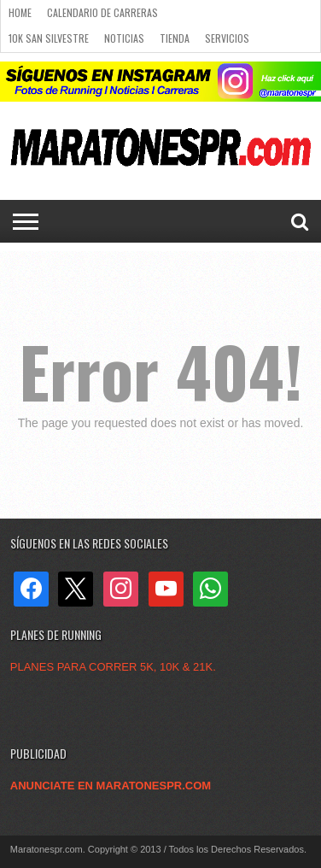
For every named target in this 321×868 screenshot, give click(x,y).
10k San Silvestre (49, 38)
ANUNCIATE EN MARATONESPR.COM (111, 786)
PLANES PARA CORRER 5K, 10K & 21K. (113, 667)
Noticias (124, 38)
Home (20, 12)
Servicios (227, 38)
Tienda (175, 38)
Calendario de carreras (102, 12)
